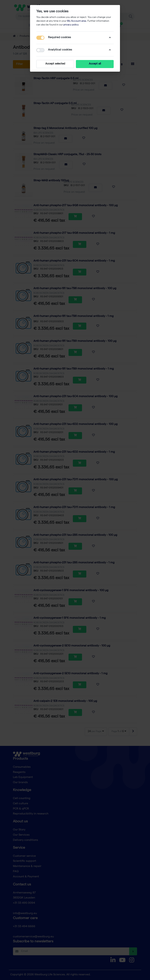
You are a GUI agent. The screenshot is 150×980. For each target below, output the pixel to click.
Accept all (95, 64)
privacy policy (71, 25)
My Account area (77, 21)
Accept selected (55, 64)
